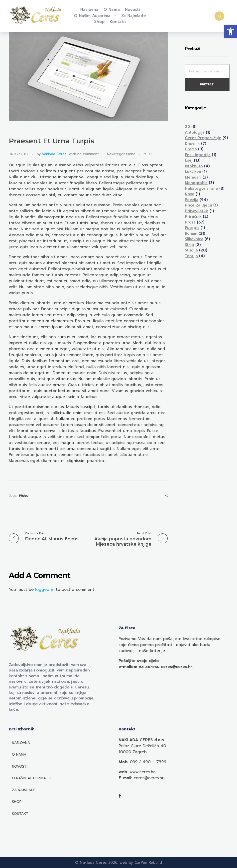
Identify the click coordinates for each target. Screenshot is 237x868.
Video (23, 496)
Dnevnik (192, 144)
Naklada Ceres (54, 154)
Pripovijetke (197, 211)
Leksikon (193, 172)
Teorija (191, 256)
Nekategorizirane (201, 189)
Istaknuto (194, 166)
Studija (191, 250)
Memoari (193, 177)
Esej (189, 160)
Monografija (196, 183)
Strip (189, 245)
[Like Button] (145, 154)
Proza (190, 222)
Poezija (192, 200)
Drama (191, 149)
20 (187, 127)
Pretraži (207, 85)
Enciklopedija (198, 155)
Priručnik (193, 217)
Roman (191, 233)
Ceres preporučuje (203, 138)
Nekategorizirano (121, 154)
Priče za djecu (198, 205)
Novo (190, 194)
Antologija (195, 132)
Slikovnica (194, 239)
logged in (46, 590)
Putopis (192, 228)
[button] (231, 31)
